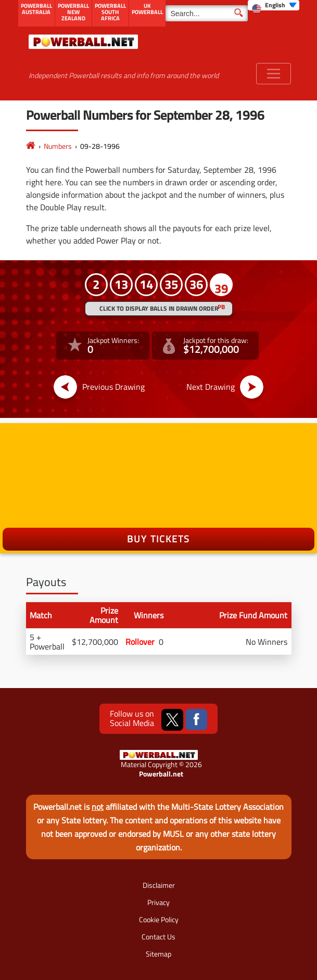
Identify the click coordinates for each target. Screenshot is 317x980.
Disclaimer (159, 885)
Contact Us (158, 937)
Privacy (158, 902)
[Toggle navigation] (274, 74)
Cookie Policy (159, 919)
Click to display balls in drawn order (159, 308)
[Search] (207, 13)
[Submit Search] (239, 12)
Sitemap (158, 954)
